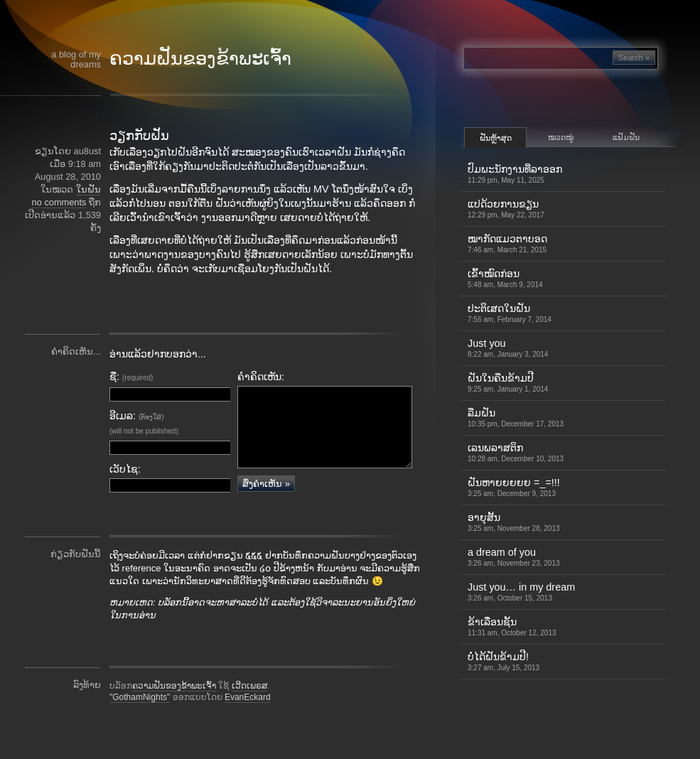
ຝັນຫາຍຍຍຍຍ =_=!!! (514, 487)
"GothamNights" (140, 718)
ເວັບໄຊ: (125, 469)
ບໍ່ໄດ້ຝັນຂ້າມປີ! (504, 661)
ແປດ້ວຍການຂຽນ (506, 209)
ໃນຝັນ (88, 189)
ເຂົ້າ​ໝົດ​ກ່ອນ (505, 278)
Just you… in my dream (521, 592)
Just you (508, 348)
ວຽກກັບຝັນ (139, 136)
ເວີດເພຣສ (249, 706)
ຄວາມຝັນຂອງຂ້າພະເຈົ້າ (200, 58)
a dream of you (514, 557)
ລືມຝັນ (516, 418)
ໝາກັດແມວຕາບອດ (507, 243)
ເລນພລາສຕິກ (516, 452)
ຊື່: (131, 377)
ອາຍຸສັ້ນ (514, 522)
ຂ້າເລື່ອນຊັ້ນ (512, 626)
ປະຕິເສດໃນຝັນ (510, 313)
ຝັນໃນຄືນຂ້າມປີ (508, 383)
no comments (59, 202)
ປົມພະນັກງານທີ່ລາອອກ (515, 174)
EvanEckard (248, 718)
